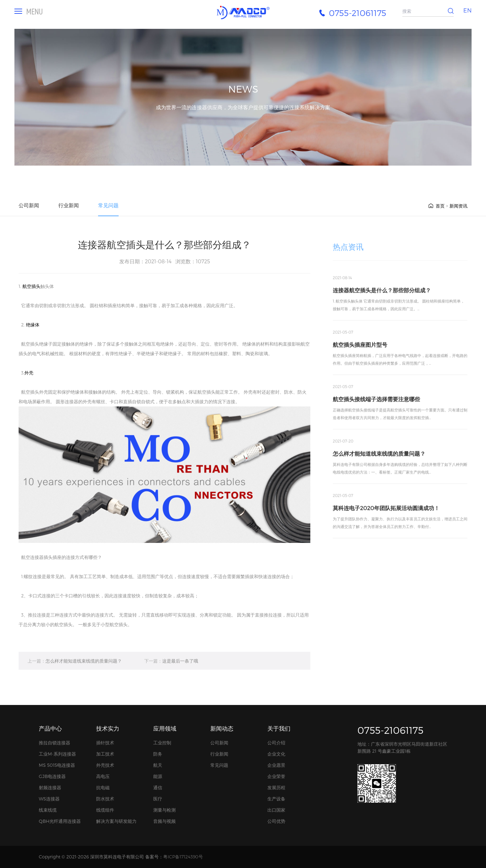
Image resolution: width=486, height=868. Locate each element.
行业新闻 (69, 205)
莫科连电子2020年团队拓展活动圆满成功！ (386, 532)
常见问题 (108, 205)
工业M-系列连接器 (57, 754)
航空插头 (31, 286)
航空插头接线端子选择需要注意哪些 (376, 423)
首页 (436, 206)
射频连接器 (50, 787)
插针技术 (105, 743)
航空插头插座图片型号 (360, 369)
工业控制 (162, 743)
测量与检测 (164, 810)
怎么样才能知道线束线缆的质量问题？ (75, 670)
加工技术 (105, 754)
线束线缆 (48, 810)
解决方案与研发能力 (116, 821)
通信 (158, 787)
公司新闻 (29, 205)
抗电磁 (103, 787)
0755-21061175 (390, 730)
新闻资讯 (458, 206)
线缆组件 (105, 810)
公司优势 (276, 821)
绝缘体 (33, 325)
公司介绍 (276, 743)
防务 (158, 754)
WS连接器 (49, 799)
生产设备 (276, 799)
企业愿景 (276, 765)
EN (467, 10)
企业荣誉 (276, 776)
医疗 (158, 799)
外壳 (29, 373)
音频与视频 (164, 821)
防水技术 (105, 799)
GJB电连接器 (52, 776)
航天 (158, 765)
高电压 (103, 776)
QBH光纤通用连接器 (60, 821)
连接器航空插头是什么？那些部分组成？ (382, 315)
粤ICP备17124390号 (183, 857)
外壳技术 (105, 765)
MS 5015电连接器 (57, 765)
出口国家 (276, 810)
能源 (158, 776)
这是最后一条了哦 (171, 670)
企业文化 (276, 754)
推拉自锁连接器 (54, 743)
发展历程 (276, 787)
